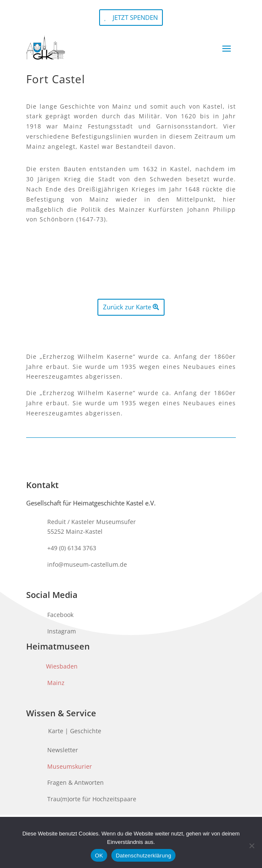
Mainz (56, 683)
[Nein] (251, 846)
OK (99, 856)
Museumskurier (70, 766)
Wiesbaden (62, 666)
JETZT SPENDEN (135, 17)
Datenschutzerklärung (143, 856)
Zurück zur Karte (127, 307)
